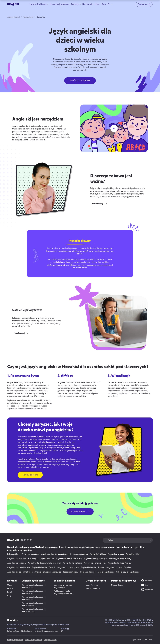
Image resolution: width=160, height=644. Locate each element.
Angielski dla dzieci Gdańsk (44, 567)
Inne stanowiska (93, 588)
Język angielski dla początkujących (56, 554)
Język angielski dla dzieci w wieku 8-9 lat (33, 598)
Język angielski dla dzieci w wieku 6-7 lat (33, 592)
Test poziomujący (71, 572)
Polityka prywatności (15, 640)
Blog (104, 4)
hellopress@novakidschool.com (19, 631)
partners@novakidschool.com (46, 631)
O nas (10, 585)
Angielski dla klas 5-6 (16, 558)
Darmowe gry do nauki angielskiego (64, 586)
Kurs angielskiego (88, 572)
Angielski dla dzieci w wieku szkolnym (44, 563)
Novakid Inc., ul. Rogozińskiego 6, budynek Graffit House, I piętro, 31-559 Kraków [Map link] (38, 625)
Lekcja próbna (13, 554)
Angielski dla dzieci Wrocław (119, 567)
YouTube (146, 585)
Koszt (97, 4)
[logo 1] (13, 541)
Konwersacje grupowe (59, 4)
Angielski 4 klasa (133, 554)
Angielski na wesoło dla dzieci (69, 558)
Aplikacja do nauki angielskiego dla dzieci (63, 592)
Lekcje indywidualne (38, 4)
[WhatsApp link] (62, 631)
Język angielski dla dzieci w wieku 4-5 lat (33, 586)
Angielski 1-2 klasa (98, 554)
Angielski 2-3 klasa (116, 554)
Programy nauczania (30, 554)
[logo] (13, 4)
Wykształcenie (28, 17)
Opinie (10, 588)
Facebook (147, 581)
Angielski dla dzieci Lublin (18, 567)
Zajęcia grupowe (81, 554)
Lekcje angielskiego (106, 572)
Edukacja (75, 4)
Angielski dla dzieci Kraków (120, 563)
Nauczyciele (88, 4)
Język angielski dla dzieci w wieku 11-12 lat (33, 610)
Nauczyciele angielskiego (95, 563)
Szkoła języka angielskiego (128, 572)
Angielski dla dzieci (13, 17)
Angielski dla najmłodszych (95, 558)
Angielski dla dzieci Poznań (93, 567)
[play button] (114, 128)
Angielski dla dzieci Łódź (68, 567)
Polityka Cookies (50, 640)
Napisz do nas (117, 585)
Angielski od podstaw (17, 563)
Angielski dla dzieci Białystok (20, 572)
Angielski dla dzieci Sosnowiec (48, 572)
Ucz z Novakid (92, 585)
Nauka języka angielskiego (121, 558)
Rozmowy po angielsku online (41, 558)
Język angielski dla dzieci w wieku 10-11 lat (33, 604)
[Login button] (144, 4)
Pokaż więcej (97, 204)
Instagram (147, 589)
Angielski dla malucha (72, 563)
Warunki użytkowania (34, 640)
